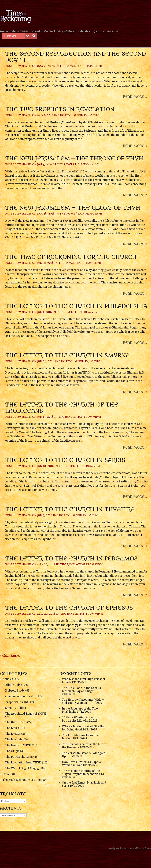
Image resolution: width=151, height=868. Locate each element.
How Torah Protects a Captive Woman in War (82, 764)
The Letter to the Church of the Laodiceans (62, 408)
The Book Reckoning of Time (22, 780)
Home (4, 31)
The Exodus (13, 734)
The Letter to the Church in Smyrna (68, 356)
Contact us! (111, 31)
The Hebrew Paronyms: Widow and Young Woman (83, 701)
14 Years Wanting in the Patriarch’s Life (78, 719)
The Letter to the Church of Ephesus (69, 608)
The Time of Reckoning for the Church (71, 257)
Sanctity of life (15, 708)
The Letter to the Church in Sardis (65, 460)
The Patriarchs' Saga (19, 757)
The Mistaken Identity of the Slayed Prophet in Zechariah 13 (83, 772)
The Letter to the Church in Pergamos (71, 559)
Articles (8, 679)
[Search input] (14, 36)
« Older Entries (10, 656)
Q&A (96, 31)
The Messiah (14, 739)
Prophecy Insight (17, 702)
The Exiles (12, 728)
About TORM (20, 31)
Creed (36, 31)
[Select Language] (13, 801)
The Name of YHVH (18, 745)
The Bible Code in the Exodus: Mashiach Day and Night (82, 690)
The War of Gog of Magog (22, 768)
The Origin (12, 751)
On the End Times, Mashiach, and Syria (84, 784)
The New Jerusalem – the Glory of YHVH (73, 208)
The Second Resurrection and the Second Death (75, 57)
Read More (135, 97)
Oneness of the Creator (21, 696)
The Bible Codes (16, 722)
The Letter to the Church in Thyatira (70, 509)
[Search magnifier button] (34, 36)
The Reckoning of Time (59, 31)
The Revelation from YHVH (81, 66)
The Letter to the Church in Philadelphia (76, 306)
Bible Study (13, 685)
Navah (27, 66)
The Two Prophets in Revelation (60, 109)
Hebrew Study (15, 691)
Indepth (83, 31)
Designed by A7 (118, 848)
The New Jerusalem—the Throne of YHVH (74, 159)
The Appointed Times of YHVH (26, 714)
